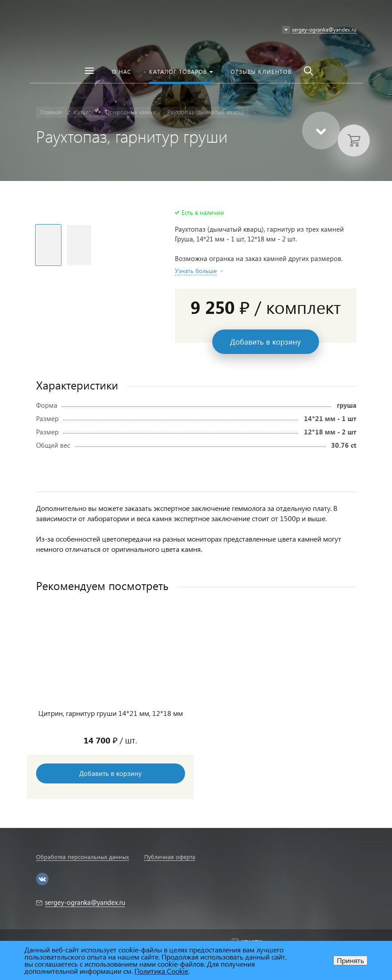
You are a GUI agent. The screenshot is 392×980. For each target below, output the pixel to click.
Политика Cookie (161, 971)
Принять (350, 960)
